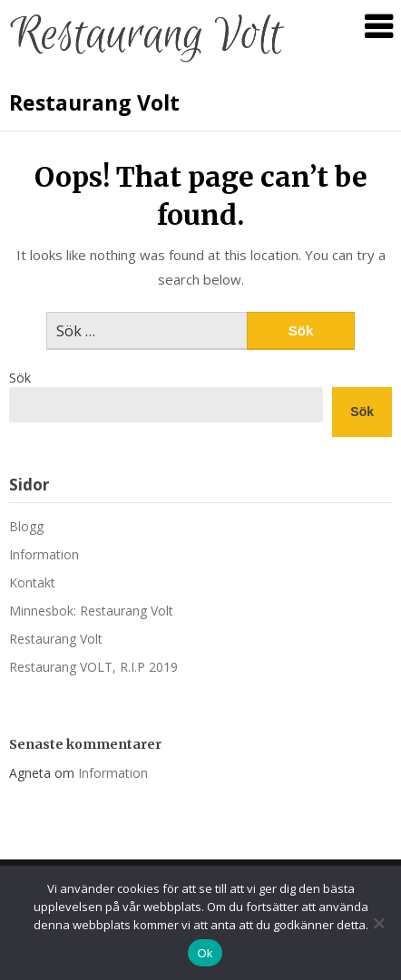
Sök (20, 378)
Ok (205, 953)
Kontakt (32, 582)
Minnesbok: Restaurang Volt (91, 611)
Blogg (26, 526)
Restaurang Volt (94, 102)
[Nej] (378, 923)
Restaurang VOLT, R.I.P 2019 (93, 667)
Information (44, 554)
